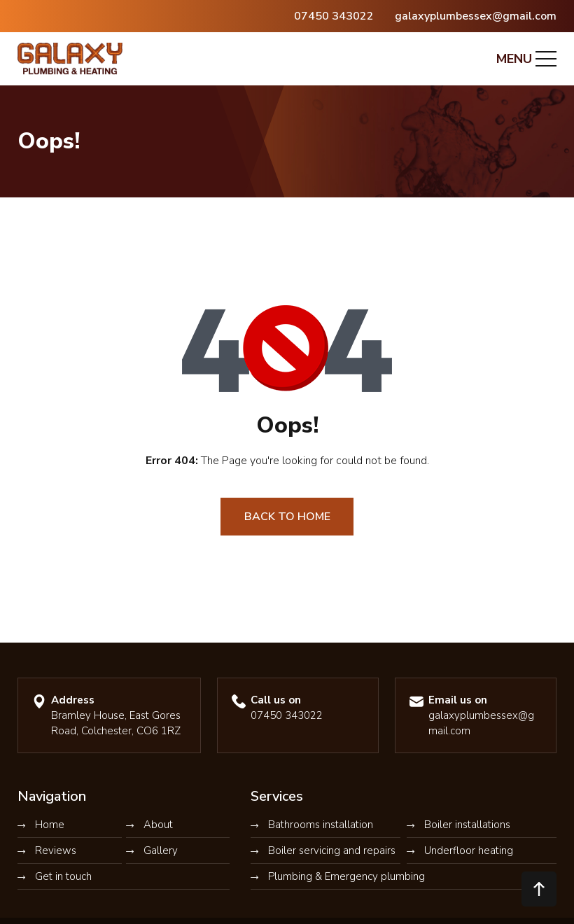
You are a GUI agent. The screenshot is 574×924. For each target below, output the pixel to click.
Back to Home (287, 517)
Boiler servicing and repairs (332, 850)
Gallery (161, 850)
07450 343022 (334, 16)
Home (50, 825)
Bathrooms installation (321, 825)
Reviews (56, 850)
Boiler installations (467, 825)
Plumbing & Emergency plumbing (346, 876)
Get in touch (63, 876)
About (158, 825)
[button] (539, 889)
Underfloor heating (469, 850)
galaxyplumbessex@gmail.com (476, 16)
